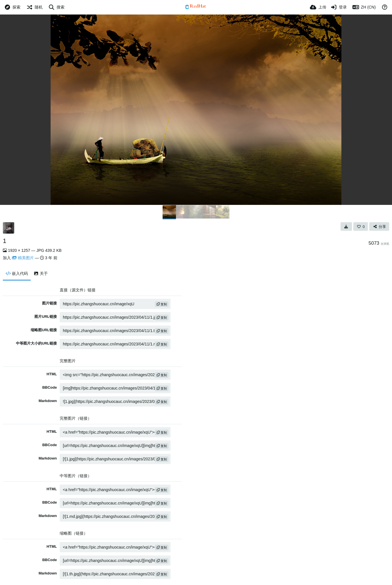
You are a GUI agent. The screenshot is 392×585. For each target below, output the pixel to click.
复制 (162, 304)
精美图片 (23, 258)
